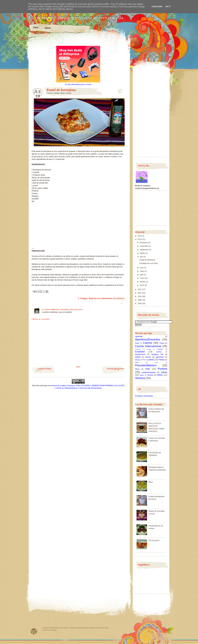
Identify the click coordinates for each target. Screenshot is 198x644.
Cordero (160, 349)
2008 (140, 303)
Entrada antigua (45, 369)
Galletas (159, 352)
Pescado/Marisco (146, 365)
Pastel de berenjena (147, 260)
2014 (140, 236)
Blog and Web (103, 628)
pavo (157, 362)
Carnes (57, 93)
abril (142, 275)
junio (142, 268)
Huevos (148, 357)
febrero (143, 282)
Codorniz (138, 349)
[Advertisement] (78, 41)
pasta (151, 360)
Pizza (137, 369)
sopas (142, 375)
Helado (138, 357)
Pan (144, 360)
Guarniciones (140, 354)
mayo (142, 271)
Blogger (54, 630)
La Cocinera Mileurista (50, 309)
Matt (80, 628)
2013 (140, 239)
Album (48, 28)
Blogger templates (89, 628)
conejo (149, 349)
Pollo (148, 369)
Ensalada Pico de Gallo (149, 263)
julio (142, 257)
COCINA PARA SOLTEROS (58, 628)
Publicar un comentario (41, 319)
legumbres (160, 357)
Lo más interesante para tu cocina (78, 84)
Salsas (164, 372)
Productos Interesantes (144, 396)
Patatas (162, 360)
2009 (140, 300)
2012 (140, 289)
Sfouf (151, 482)
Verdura (68, 93)
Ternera (150, 375)
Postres (162, 369)
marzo (143, 278)
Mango (137, 360)
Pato (137, 362)
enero (142, 285)
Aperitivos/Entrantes (148, 339)
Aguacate (139, 336)
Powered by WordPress (34, 631)
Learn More (157, 7)
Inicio (36, 27)
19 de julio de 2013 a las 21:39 (71, 309)
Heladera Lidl (157, 354)
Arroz (137, 343)
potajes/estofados (149, 372)
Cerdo (162, 343)
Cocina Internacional (148, 346)
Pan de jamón (154, 540)
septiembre (144, 250)
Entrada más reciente (115, 369)
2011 (140, 293)
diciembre (144, 243)
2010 (140, 296)
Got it (168, 7)
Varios (63, 93)
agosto (143, 253)
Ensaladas (140, 352)
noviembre (144, 246)
